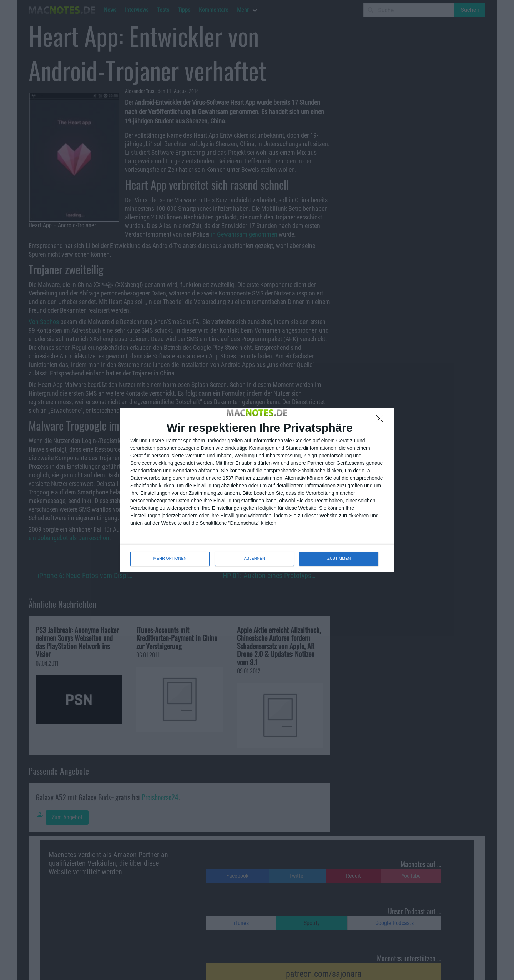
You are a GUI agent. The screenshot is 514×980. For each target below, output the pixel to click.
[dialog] (257, 490)
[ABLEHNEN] (382, 421)
